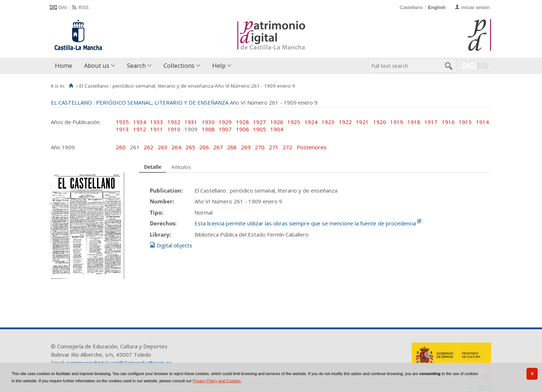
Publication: (166, 190)
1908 (208, 129)
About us (97, 65)
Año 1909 (63, 147)
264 (177, 147)
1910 (174, 129)
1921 (362, 122)
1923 (328, 122)
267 (219, 147)
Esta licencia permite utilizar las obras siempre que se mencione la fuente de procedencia (305, 223)
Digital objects (174, 245)
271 (274, 147)
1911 (157, 129)
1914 (482, 122)
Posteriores (312, 147)
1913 (122, 129)
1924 (311, 122)
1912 (140, 129)
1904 (277, 129)
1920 (380, 122)
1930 (208, 122)
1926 (277, 122)
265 (191, 147)
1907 (225, 129)
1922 (345, 122)
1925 (294, 122)
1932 (174, 122)
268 (233, 147)
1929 (225, 122)
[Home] (71, 86)
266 (205, 147)
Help (219, 65)
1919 (397, 122)
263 (163, 147)
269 (247, 147)
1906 (242, 129)
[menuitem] (65, 66)
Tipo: (156, 212)
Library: (160, 234)
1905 (259, 129)
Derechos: (163, 223)
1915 (465, 122)
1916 (448, 122)
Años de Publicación (75, 122)
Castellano (411, 7)
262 (149, 147)
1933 (157, 122)
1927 (259, 122)
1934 (140, 122)
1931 (191, 122)
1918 (414, 122)
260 (121, 147)
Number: (162, 201)
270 (260, 147)
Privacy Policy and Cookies (217, 381)
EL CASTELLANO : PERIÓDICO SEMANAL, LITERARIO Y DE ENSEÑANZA (140, 102)
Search (136, 65)
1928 (242, 122)
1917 (431, 122)
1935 (122, 122)
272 (288, 147)
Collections (179, 65)
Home (64, 65)
